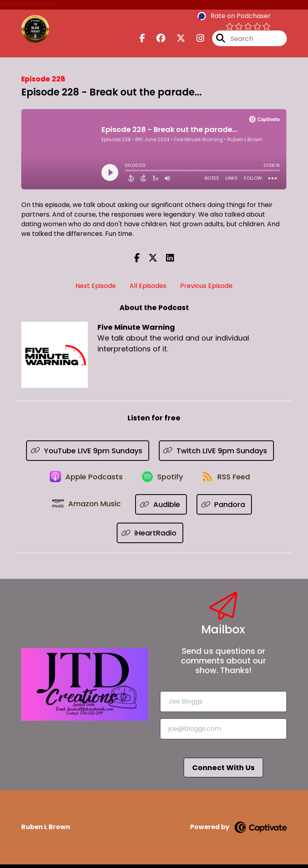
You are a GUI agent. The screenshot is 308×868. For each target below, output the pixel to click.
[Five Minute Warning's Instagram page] (196, 40)
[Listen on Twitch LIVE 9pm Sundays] (217, 451)
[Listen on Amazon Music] (87, 508)
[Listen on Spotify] (162, 479)
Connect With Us (223, 771)
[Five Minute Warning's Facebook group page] (156, 40)
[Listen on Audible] (163, 508)
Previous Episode (206, 286)
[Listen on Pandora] (226, 508)
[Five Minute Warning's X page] (176, 40)
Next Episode (96, 286)
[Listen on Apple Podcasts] (84, 479)
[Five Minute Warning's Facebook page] (142, 40)
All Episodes (148, 286)
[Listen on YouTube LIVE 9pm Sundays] (88, 451)
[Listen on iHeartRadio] (150, 537)
